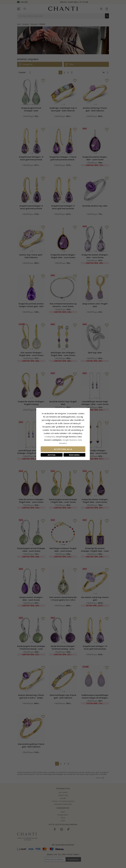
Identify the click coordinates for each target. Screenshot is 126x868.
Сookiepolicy (50, 437)
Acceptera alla (63, 449)
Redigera (74, 455)
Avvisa (52, 455)
